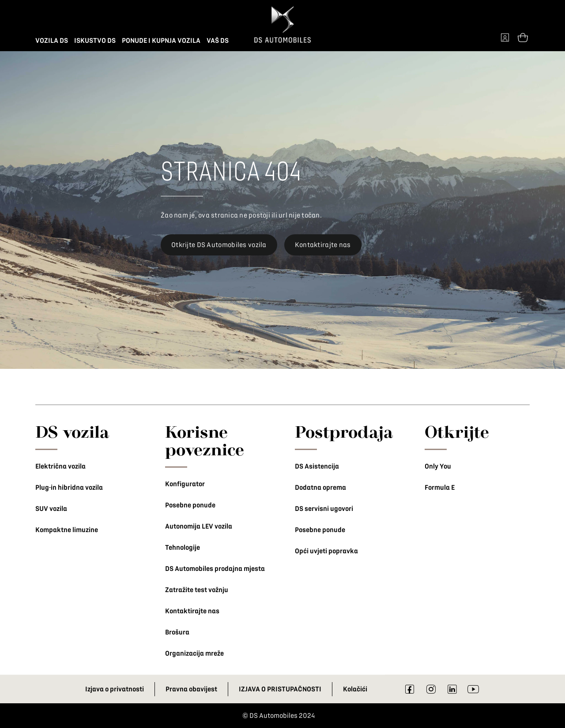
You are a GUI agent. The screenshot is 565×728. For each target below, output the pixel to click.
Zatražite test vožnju (197, 590)
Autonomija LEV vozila (199, 526)
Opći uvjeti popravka (326, 551)
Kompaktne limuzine (67, 530)
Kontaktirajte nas (192, 611)
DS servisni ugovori (324, 509)
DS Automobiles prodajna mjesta (215, 569)
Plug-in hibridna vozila (69, 488)
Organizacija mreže (194, 653)
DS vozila (72, 432)
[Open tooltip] (523, 37)
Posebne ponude (190, 505)
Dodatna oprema (320, 488)
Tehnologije (183, 548)
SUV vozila (51, 509)
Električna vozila (60, 466)
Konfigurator (185, 484)
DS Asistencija (317, 466)
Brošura (177, 632)
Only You (438, 466)
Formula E (440, 488)
